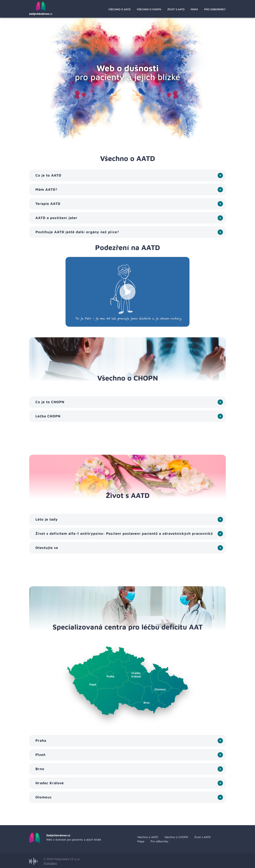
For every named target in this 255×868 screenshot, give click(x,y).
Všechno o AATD (119, 9)
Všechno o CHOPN (149, 9)
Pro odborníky (215, 9)
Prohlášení (50, 863)
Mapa (194, 9)
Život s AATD (176, 9)
